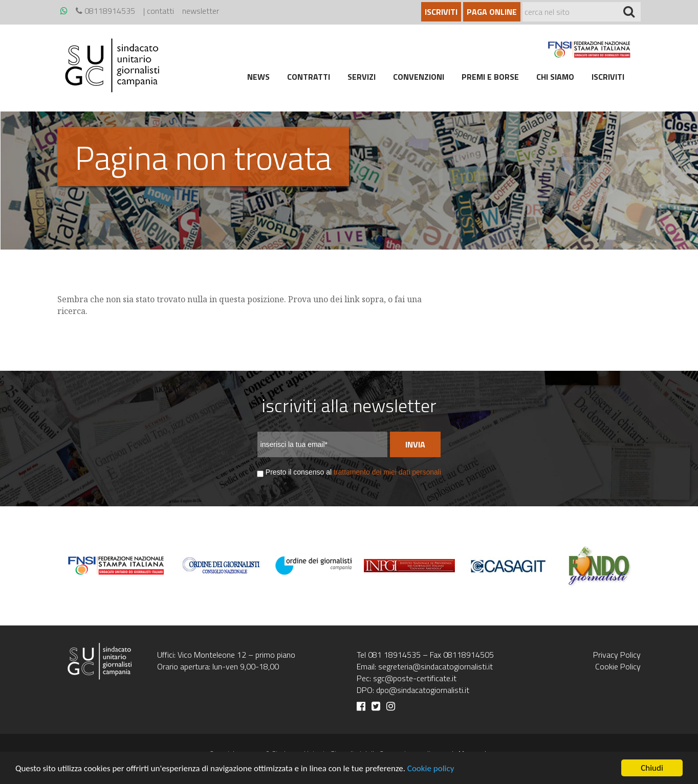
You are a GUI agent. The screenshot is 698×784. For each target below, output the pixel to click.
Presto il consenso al (353, 472)
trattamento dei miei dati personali (387, 472)
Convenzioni (419, 77)
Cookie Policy (618, 666)
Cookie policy (431, 768)
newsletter (201, 11)
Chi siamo (555, 77)
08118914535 (105, 11)
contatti (160, 11)
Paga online (492, 12)
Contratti (309, 77)
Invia (415, 444)
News (258, 77)
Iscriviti (441, 12)
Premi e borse (490, 77)
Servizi (362, 77)
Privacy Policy (617, 655)
